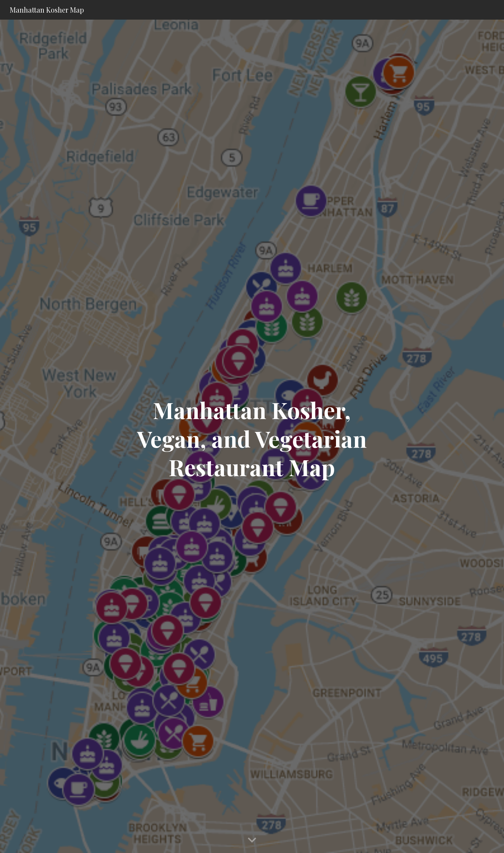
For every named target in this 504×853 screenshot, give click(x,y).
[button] (252, 840)
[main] (252, 436)
